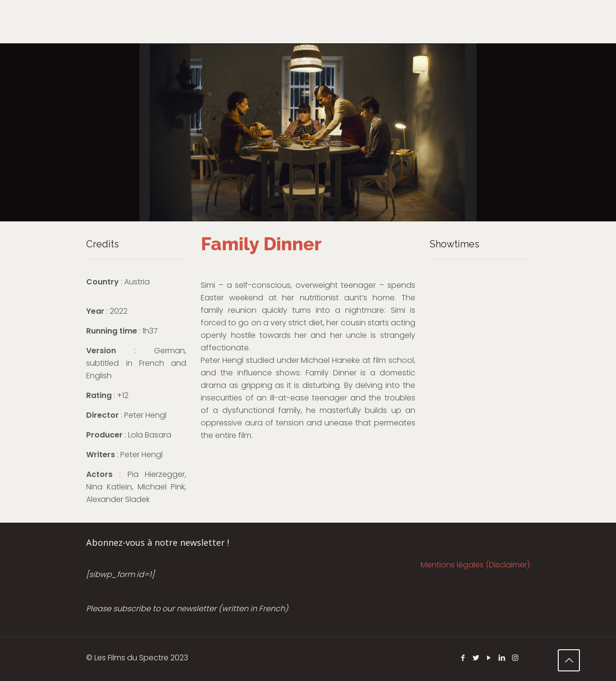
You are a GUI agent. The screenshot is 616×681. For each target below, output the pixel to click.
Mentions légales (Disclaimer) (475, 565)
